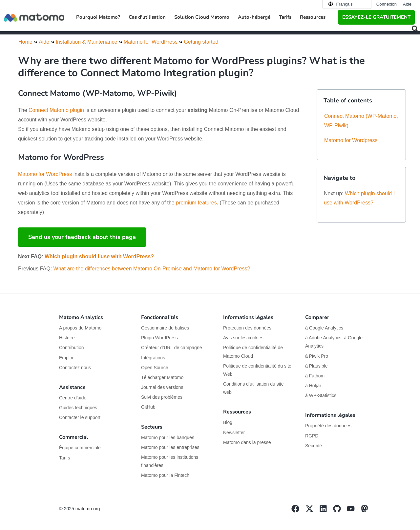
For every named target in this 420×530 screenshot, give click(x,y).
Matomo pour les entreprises (170, 447)
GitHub (148, 407)
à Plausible (316, 366)
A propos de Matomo (80, 328)
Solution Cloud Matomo (202, 17)
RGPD (312, 436)
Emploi (66, 358)
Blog (228, 422)
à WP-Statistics (321, 395)
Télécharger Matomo (162, 377)
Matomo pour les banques (168, 437)
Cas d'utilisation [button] (147, 17)
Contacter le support (80, 417)
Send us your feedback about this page (82, 237)
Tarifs (285, 17)
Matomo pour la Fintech (165, 475)
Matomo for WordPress (45, 174)
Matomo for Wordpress (351, 140)
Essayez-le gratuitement (376, 17)
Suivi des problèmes (162, 397)
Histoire (67, 338)
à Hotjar (313, 386)
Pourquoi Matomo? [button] (98, 17)
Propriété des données (328, 426)
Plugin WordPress (159, 338)
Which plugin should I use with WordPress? (99, 256)
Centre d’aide (73, 398)
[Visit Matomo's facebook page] (298, 511)
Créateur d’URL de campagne (171, 348)
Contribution (72, 348)
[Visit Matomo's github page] (340, 511)
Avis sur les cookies (243, 338)
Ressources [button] (313, 17)
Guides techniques (78, 408)
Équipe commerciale (80, 448)
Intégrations (153, 358)
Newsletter (234, 433)
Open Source (155, 368)
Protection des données (247, 328)
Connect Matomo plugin (56, 110)
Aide (407, 4)
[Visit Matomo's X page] (312, 511)
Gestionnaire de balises (165, 328)
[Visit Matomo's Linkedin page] (326, 511)
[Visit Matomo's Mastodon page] (367, 511)
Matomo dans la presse (247, 442)
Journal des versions (162, 387)
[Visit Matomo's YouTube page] (354, 511)
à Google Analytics (324, 328)
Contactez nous (75, 368)
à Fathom (315, 376)
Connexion (387, 4)
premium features (196, 203)
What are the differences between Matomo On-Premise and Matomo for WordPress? (152, 269)
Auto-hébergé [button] (254, 17)
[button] (415, 29)
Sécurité (314, 446)
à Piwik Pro (317, 356)
